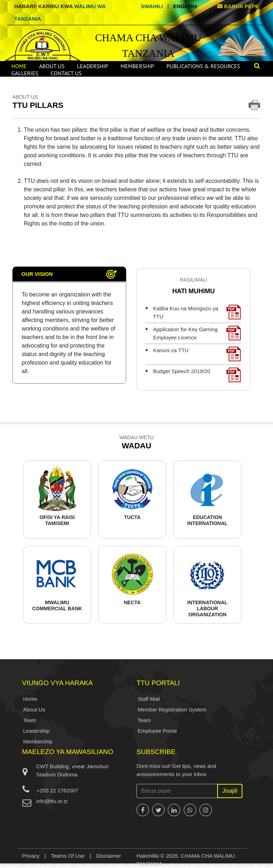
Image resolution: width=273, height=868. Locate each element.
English (185, 6)
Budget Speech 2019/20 (197, 375)
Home (19, 66)
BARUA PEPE (238, 6)
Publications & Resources (203, 66)
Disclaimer (108, 856)
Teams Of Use (68, 856)
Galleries (25, 73)
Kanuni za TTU (197, 354)
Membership (137, 66)
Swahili (152, 6)
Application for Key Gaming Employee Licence (197, 333)
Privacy (31, 856)
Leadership (92, 66)
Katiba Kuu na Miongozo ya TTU (197, 312)
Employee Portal (157, 731)
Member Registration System (172, 709)
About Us (52, 66)
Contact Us (66, 73)
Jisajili (230, 791)
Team (30, 720)
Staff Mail (149, 699)
